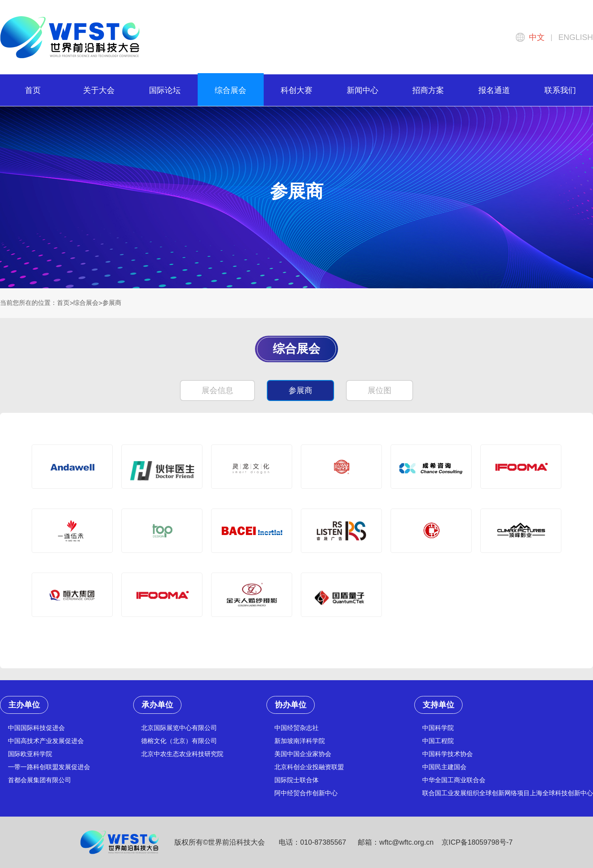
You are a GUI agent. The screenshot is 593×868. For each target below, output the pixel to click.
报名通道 (494, 90)
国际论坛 (165, 90)
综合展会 (230, 90)
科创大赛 (296, 90)
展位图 (380, 390)
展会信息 (217, 390)
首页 (33, 90)
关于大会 (99, 90)
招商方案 (428, 90)
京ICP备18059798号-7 (477, 842)
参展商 (112, 303)
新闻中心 (363, 90)
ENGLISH (576, 37)
